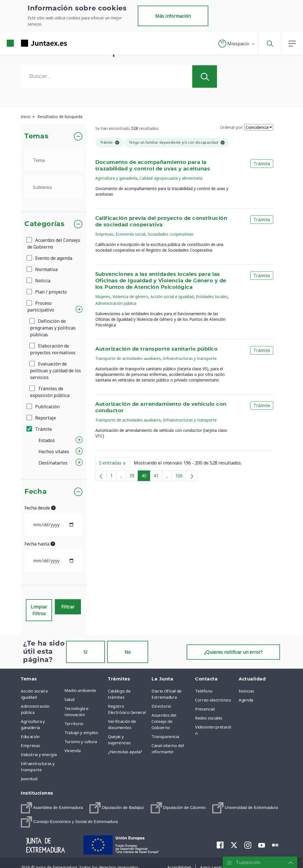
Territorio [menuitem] (74, 723)
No (128, 652)
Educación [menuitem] (30, 736)
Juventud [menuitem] (29, 779)
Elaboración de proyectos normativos (53, 349)
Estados (47, 440)
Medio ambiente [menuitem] (80, 690)
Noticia (39, 281)
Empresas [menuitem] (30, 745)
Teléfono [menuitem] (204, 691)
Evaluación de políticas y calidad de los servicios (56, 371)
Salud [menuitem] (69, 699)
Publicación (43, 407)
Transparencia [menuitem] (165, 736)
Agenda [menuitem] (246, 700)
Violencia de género (130, 297)
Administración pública (116, 303)
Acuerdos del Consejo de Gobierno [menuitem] (164, 721)
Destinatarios (53, 463)
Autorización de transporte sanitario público (157, 349)
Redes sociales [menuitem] (209, 718)
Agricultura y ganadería (116, 178)
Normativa (42, 269)
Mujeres (103, 297)
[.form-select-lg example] (54, 160)
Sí (85, 652)
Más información (173, 16)
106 (181, 477)
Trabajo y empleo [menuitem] (81, 732)
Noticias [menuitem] (246, 691)
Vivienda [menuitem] (72, 750)
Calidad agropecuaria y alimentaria (171, 178)
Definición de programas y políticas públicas (53, 328)
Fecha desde (40, 508)
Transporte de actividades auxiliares (128, 358)
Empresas (104, 234)
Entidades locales (212, 297)
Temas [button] (36, 136)
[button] (237, 44)
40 (146, 477)
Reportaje (42, 418)
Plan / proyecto (47, 292)
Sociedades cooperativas (170, 234)
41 (158, 477)
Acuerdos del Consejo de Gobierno (54, 244)
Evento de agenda (50, 258)
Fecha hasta (40, 544)
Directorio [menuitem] (161, 706)
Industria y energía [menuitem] (39, 754)
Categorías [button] (45, 224)
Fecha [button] (36, 492)
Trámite (40, 429)
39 (134, 477)
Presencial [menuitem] (205, 709)
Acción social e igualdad (172, 297)
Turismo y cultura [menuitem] (81, 741)
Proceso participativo (41, 306)
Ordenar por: (232, 127)
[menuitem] (52, 808)
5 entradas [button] (115, 464)
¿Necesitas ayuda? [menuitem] (125, 752)
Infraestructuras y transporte (190, 358)
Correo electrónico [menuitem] (213, 700)
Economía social (130, 234)
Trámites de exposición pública (50, 392)
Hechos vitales (54, 452)
